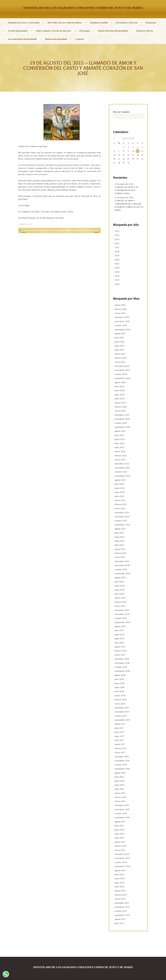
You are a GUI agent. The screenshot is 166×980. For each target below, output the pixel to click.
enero (120, 312)
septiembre (122, 328)
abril (119, 348)
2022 (117, 267)
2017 (117, 247)
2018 (117, 251)
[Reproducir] (20, 230)
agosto (120, 332)
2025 (117, 279)
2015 (117, 239)
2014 (117, 235)
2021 (117, 263)
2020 (117, 259)
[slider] (60, 230)
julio (119, 336)
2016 (117, 243)
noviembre (122, 320)
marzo (120, 304)
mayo (120, 344)
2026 (117, 283)
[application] (59, 232)
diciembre (122, 316)
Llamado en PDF (25, 224)
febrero (121, 308)
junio (120, 340)
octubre (121, 324)
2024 (117, 275)
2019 (117, 255)
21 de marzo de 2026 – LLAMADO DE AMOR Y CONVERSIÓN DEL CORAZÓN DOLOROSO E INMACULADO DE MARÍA (129, 204)
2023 (117, 271)
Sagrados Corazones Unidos (72, 976)
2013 (117, 231)
